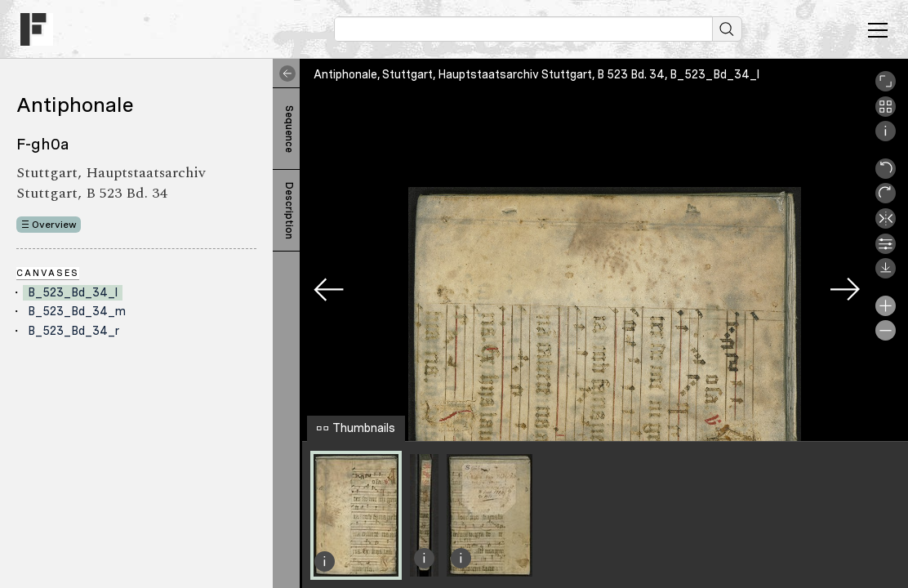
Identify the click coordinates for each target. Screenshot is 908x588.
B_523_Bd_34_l (73, 292)
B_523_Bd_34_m (77, 311)
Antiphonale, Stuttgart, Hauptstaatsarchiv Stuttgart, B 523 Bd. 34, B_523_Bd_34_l (536, 74)
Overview (54, 225)
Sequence (289, 129)
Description (289, 211)
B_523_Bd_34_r (73, 331)
